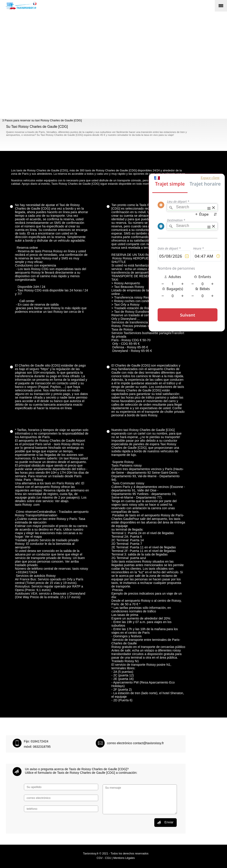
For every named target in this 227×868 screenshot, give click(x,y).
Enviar (165, 822)
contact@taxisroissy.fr (148, 743)
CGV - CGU (104, 858)
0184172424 (39, 741)
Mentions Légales (124, 858)
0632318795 (42, 747)
